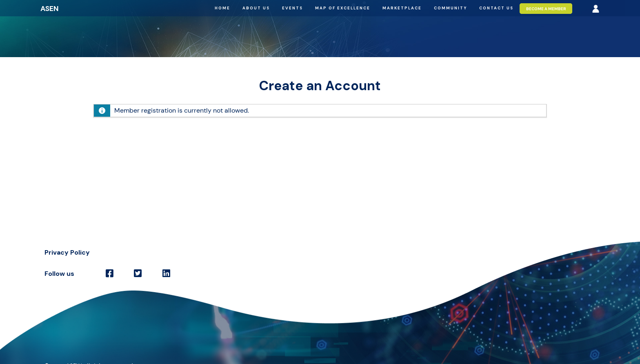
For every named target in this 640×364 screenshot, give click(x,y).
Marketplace (402, 8)
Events (292, 8)
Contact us (496, 8)
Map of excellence (343, 8)
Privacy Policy (67, 252)
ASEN (50, 9)
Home (222, 8)
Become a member (546, 8)
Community (450, 8)
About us (256, 8)
